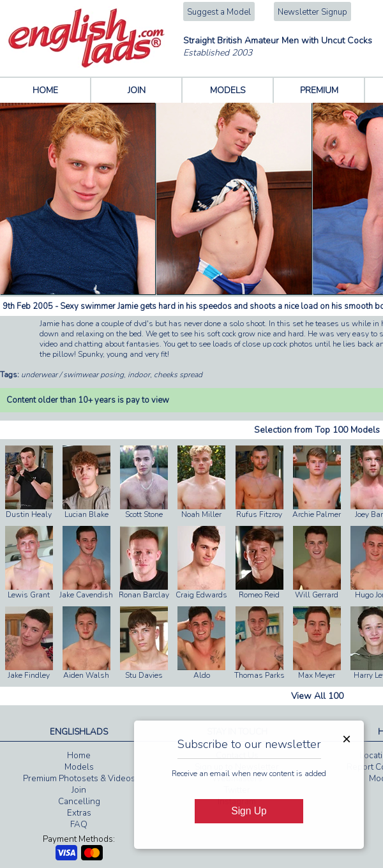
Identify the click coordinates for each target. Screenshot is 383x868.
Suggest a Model (219, 12)
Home (79, 756)
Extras (79, 813)
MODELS (228, 90)
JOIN (137, 90)
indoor (139, 375)
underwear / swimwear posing (72, 375)
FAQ (79, 825)
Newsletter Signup (312, 12)
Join (79, 790)
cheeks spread (178, 375)
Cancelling (79, 802)
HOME (45, 90)
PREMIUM (319, 90)
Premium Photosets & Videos (79, 779)
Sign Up (249, 811)
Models (79, 767)
